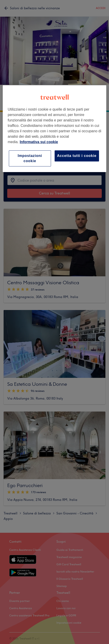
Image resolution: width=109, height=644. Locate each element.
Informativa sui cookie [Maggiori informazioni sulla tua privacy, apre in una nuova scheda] (39, 142)
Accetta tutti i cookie (77, 156)
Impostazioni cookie (30, 158)
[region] (54, 129)
